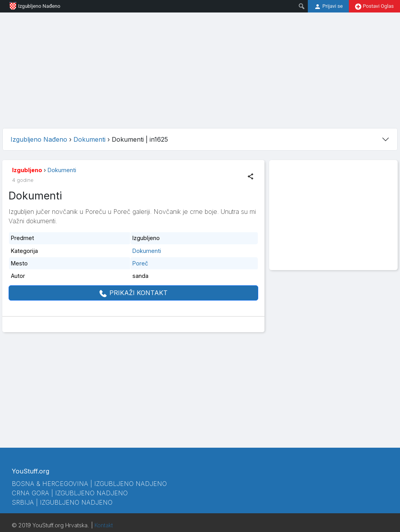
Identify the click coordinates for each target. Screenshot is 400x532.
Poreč (140, 263)
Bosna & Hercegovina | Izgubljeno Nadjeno (89, 484)
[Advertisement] (200, 67)
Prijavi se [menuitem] (328, 7)
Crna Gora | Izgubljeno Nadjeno (70, 493)
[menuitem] (302, 6)
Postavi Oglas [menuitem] (374, 6)
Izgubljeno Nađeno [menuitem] (31, 6)
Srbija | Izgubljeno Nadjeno (62, 502)
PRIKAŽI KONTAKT (133, 293)
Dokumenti (62, 170)
